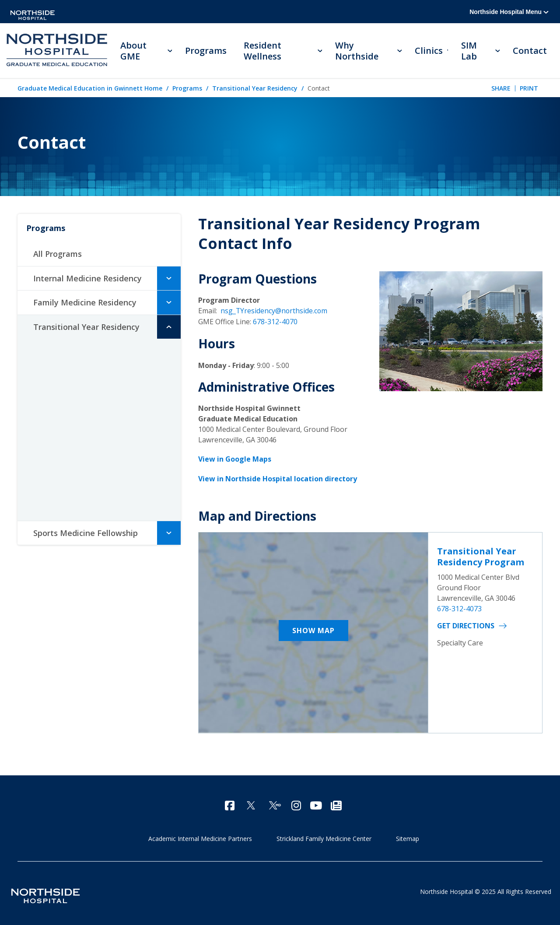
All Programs (58, 254)
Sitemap (408, 837)
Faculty (60, 411)
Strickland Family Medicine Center (324, 837)
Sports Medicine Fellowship (86, 533)
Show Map (313, 629)
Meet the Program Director (95, 353)
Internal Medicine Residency (87, 279)
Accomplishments (78, 372)
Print (529, 88)
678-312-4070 (275, 322)
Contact (530, 51)
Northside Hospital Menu (509, 12)
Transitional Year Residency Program (481, 555)
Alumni (58, 449)
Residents (64, 430)
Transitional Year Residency (255, 89)
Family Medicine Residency (85, 303)
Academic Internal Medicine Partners (200, 837)
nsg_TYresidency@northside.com (275, 311)
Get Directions (466, 624)
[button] (169, 279)
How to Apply (68, 488)
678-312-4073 (459, 607)
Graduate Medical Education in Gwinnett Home (90, 89)
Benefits (60, 469)
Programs (187, 89)
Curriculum (66, 392)
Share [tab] (501, 88)
